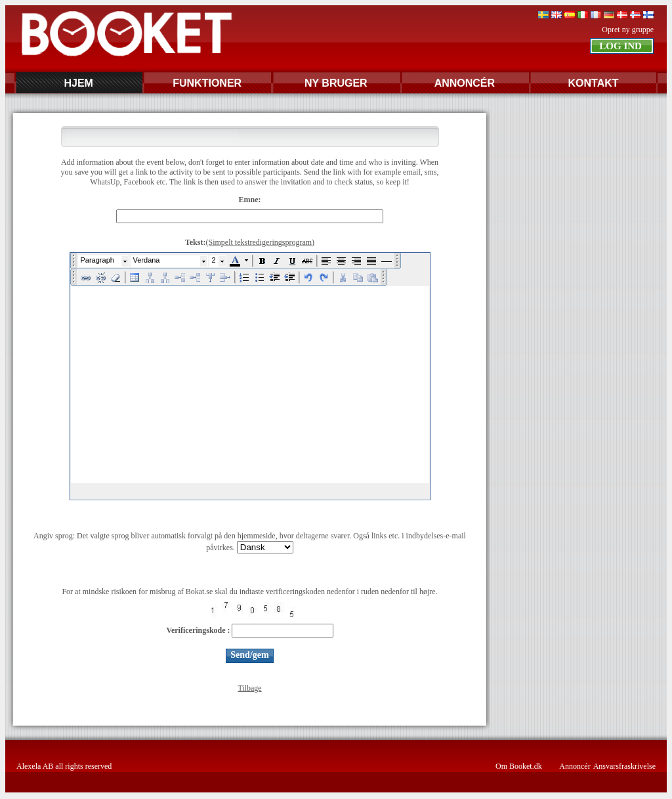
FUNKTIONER (207, 83)
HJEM (78, 83)
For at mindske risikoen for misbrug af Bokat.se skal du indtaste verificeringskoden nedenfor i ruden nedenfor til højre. (249, 592)
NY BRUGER (336, 83)
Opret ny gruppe (628, 30)
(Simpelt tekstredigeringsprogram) (260, 242)
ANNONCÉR (465, 83)
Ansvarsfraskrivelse (624, 766)
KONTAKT (593, 83)
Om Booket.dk (519, 766)
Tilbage (249, 688)
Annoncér (575, 766)
